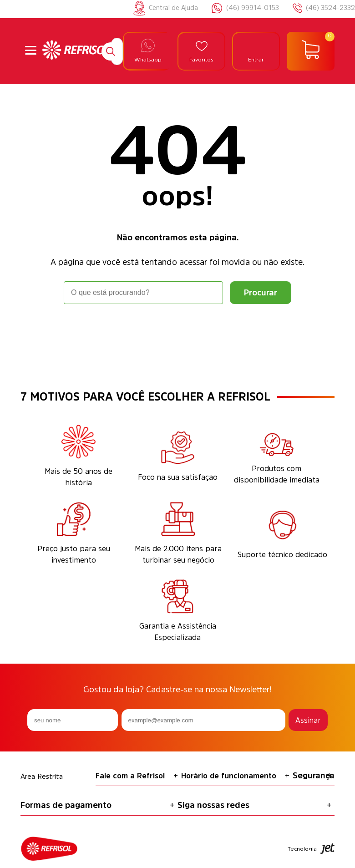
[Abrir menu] (31, 51)
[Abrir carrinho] (311, 51)
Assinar (308, 720)
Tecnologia (311, 849)
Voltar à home (177, 329)
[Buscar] (111, 51)
